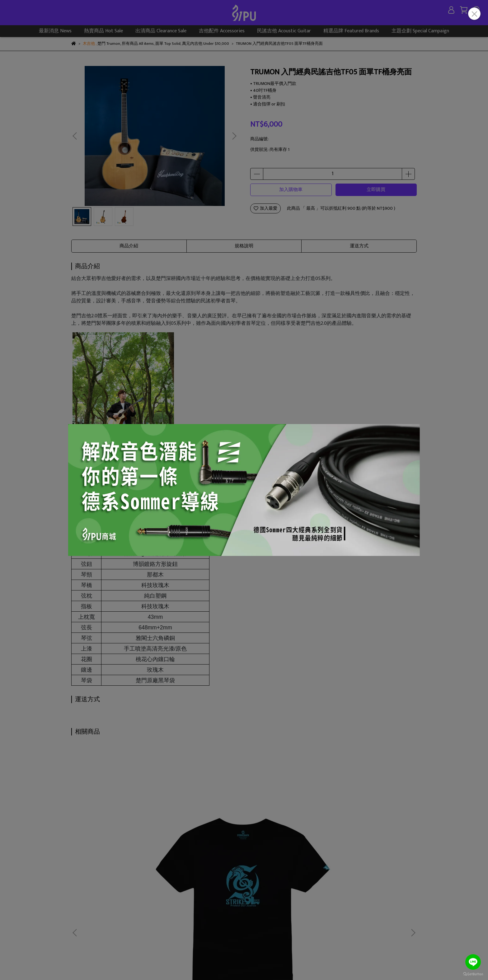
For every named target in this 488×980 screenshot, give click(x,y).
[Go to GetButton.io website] (473, 974)
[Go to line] (473, 962)
